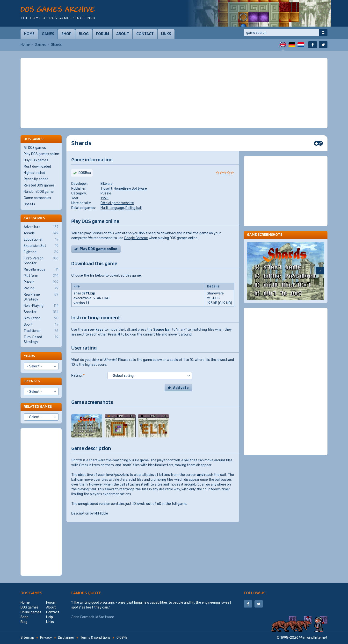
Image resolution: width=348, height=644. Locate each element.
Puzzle (106, 193)
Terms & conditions (95, 638)
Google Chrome (136, 238)
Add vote (181, 388)
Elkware (107, 184)
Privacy (46, 638)
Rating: (78, 376)
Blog (84, 34)
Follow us (255, 593)
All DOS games (35, 148)
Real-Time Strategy (41, 297)
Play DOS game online (98, 249)
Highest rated (34, 173)
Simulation (41, 318)
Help (50, 617)
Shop (66, 34)
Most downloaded (37, 167)
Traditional (41, 331)
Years (29, 356)
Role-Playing (41, 306)
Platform (41, 276)
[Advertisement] (174, 93)
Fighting (41, 252)
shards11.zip (84, 293)
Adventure (41, 227)
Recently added (36, 179)
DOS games (31, 593)
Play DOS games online (41, 154)
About (123, 34)
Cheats (29, 204)
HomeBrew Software (130, 189)
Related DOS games (39, 185)
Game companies (37, 198)
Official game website (117, 203)
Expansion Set (41, 246)
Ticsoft (106, 189)
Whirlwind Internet (313, 638)
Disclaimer (66, 638)
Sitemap (27, 638)
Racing (41, 288)
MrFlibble (101, 513)
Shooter (41, 312)
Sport (41, 325)
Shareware (215, 293)
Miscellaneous (41, 270)
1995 (105, 198)
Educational (41, 240)
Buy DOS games (36, 160)
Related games (38, 406)
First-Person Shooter (41, 261)
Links (166, 34)
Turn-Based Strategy (41, 339)
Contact (145, 34)
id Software (105, 617)
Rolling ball (134, 208)
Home (29, 34)
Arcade (41, 233)
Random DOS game (39, 192)
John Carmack (83, 617)
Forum (102, 34)
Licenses (32, 381)
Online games (31, 612)
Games (48, 34)
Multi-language (112, 208)
